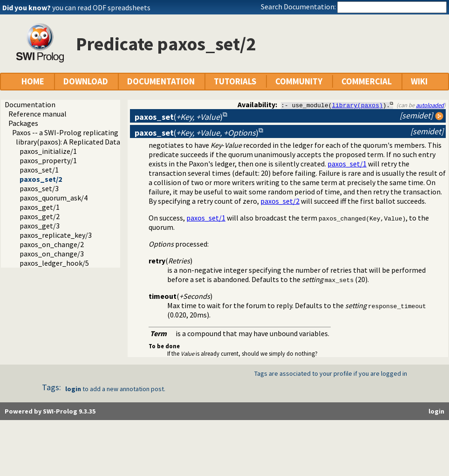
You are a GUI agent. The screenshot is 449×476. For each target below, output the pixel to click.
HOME (33, 81)
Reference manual (37, 114)
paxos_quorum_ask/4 (54, 198)
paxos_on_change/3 (52, 254)
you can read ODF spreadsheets (101, 7)
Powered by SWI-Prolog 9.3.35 (50, 411)
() (179, 117)
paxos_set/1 (39, 170)
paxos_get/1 (40, 207)
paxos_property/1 (48, 160)
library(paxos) (357, 105)
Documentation (30, 104)
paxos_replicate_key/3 (56, 235)
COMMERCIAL (367, 81)
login (73, 389)
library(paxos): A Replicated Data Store (78, 142)
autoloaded (430, 105)
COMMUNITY (299, 81)
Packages (23, 123)
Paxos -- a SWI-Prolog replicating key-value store (90, 132)
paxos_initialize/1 (48, 151)
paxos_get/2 (40, 216)
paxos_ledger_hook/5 (54, 263)
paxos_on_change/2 (52, 244)
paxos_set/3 (39, 188)
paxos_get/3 (40, 226)
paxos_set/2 (41, 179)
